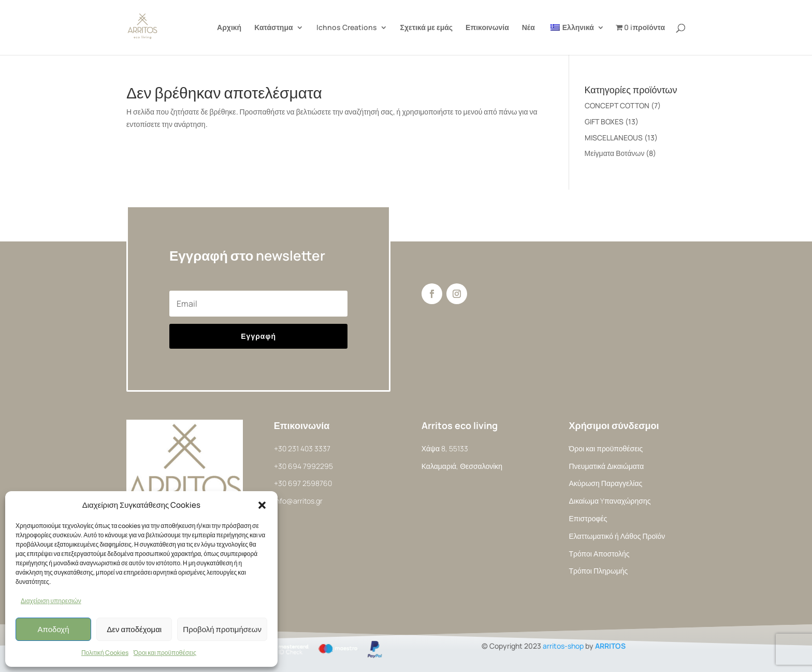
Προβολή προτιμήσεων (222, 629)
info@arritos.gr (298, 501)
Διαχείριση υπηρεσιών (51, 601)
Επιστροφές (588, 518)
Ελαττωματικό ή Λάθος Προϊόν (617, 536)
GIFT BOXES (604, 121)
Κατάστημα (273, 28)
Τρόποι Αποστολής (599, 554)
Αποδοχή (54, 629)
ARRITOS (610, 646)
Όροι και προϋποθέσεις (165, 653)
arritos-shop (563, 646)
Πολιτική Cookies (105, 653)
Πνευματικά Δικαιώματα (606, 466)
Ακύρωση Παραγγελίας (605, 483)
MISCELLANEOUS (614, 138)
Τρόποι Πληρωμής (598, 571)
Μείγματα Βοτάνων (615, 153)
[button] (262, 505)
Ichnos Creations (347, 28)
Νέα (528, 28)
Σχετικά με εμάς (427, 28)
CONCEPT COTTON (617, 105)
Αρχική (229, 28)
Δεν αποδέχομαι (134, 629)
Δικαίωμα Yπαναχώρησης (610, 501)
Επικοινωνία (487, 28)
